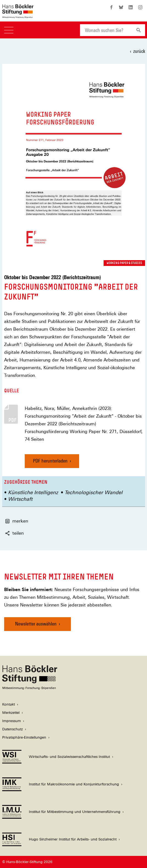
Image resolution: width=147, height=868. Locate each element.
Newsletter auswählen (36, 624)
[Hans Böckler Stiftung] (30, 688)
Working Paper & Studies (124, 263)
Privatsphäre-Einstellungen (24, 737)
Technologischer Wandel (94, 492)
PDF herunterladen (50, 461)
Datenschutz (13, 729)
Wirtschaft (20, 499)
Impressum (12, 721)
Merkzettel (11, 713)
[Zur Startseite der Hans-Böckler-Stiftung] (18, 15)
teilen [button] (14, 533)
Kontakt (9, 704)
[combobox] (106, 30)
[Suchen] (139, 30)
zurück (139, 51)
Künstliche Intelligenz (33, 492)
